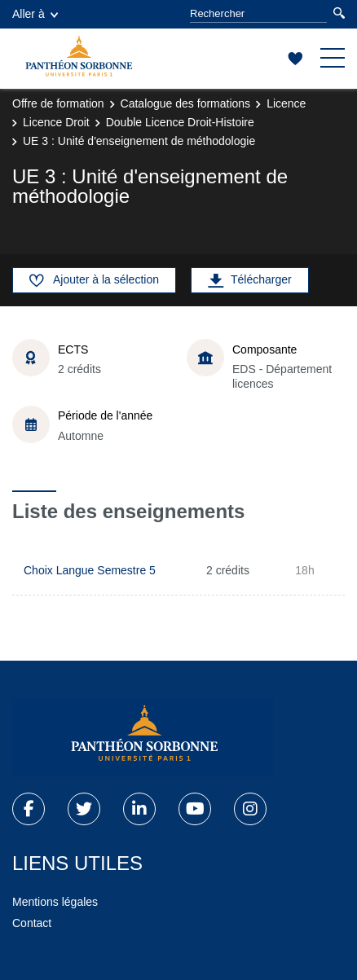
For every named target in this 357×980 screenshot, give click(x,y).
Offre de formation (58, 103)
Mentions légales (55, 902)
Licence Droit (56, 122)
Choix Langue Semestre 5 (90, 570)
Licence (286, 103)
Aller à (35, 14)
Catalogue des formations (186, 103)
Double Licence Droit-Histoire (180, 122)
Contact (32, 923)
